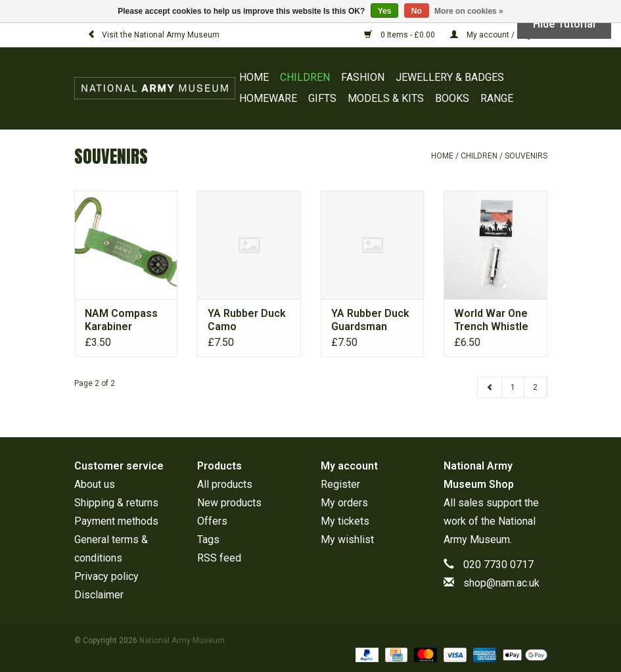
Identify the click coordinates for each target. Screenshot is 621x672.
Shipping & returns (116, 503)
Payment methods (116, 521)
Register (340, 484)
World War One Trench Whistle (491, 320)
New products (229, 503)
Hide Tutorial (564, 24)
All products (225, 484)
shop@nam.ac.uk (501, 583)
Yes (385, 11)
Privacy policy (106, 576)
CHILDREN (305, 77)
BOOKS (452, 98)
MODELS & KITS (386, 98)
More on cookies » (469, 11)
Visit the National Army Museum (153, 35)
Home (254, 77)
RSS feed (219, 558)
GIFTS (322, 98)
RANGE (497, 98)
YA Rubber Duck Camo (247, 320)
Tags (208, 540)
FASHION (363, 77)
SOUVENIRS (526, 156)
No (417, 11)
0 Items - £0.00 (401, 35)
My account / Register (499, 35)
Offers (212, 521)
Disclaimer (99, 595)
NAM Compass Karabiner (121, 320)
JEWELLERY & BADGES (450, 77)
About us (95, 484)
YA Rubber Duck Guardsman (370, 320)
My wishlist (347, 540)
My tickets (345, 521)
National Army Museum (182, 640)
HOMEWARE (268, 98)
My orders (344, 503)
